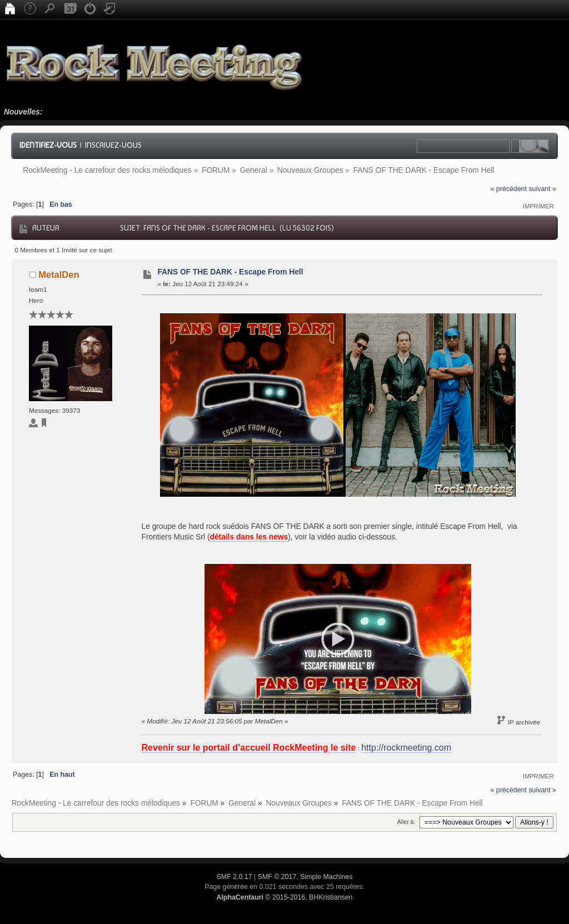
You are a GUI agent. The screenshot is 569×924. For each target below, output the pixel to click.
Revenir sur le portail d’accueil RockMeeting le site (249, 748)
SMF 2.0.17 (234, 877)
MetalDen (59, 274)
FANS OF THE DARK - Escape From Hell (230, 272)
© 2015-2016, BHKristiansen (284, 897)
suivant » (542, 189)
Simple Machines (326, 877)
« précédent (509, 189)
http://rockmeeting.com (406, 748)
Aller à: (406, 822)
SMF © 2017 (277, 877)
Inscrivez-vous (113, 145)
